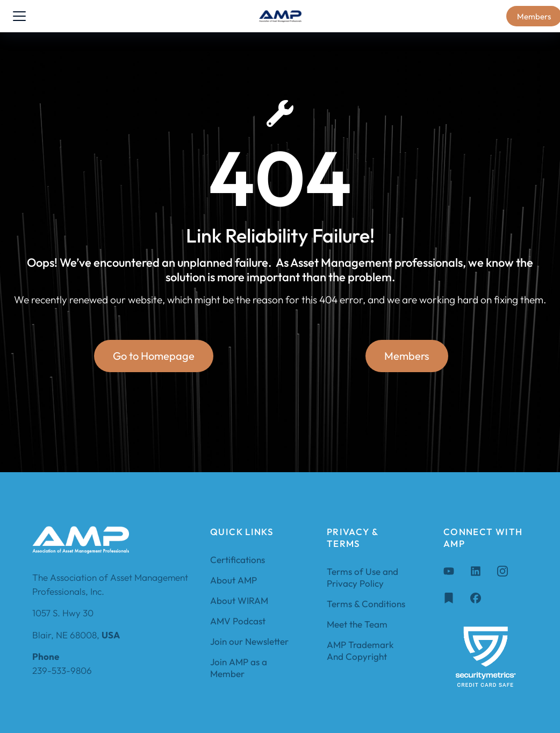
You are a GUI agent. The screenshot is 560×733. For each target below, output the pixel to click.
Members (407, 356)
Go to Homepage (154, 356)
